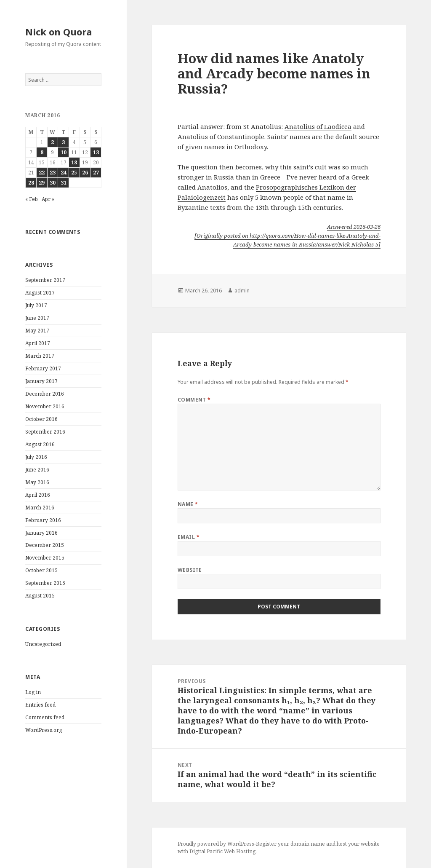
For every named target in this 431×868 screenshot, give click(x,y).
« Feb (32, 199)
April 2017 (38, 343)
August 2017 (40, 293)
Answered (354, 227)
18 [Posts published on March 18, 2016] (74, 162)
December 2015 (45, 545)
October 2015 (41, 570)
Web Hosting (240, 851)
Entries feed (40, 705)
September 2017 (45, 280)
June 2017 (37, 318)
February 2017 (43, 368)
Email (189, 537)
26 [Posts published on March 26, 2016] (85, 173)
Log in (33, 692)
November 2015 (45, 558)
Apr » (48, 199)
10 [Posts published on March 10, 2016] (64, 152)
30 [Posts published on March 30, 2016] (53, 183)
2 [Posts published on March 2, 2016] (52, 142)
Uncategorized (43, 644)
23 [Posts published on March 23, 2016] (53, 173)
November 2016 (45, 406)
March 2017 (40, 356)
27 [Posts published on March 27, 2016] (96, 173)
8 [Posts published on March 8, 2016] (42, 152)
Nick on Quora (59, 32)
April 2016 (38, 495)
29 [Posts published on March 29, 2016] (42, 183)
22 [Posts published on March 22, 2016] (42, 173)
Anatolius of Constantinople (221, 137)
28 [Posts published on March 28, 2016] (31, 183)
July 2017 (36, 305)
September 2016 (45, 432)
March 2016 (40, 508)
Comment (194, 400)
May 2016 (37, 482)
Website (190, 570)
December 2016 (45, 394)
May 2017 (37, 331)
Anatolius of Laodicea (318, 126)
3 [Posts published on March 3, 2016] (63, 142)
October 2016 (41, 419)
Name (188, 504)
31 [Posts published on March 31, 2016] (64, 183)
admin (242, 291)
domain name (308, 844)
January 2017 (41, 381)
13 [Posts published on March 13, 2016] (96, 152)
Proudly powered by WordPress (216, 844)
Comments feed (45, 717)
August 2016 (40, 444)
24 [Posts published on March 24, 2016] (64, 173)
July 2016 (36, 457)
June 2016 (37, 470)
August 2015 (40, 596)
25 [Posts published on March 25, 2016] (74, 173)
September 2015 (45, 583)
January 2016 (41, 533)
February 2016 (43, 520)
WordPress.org (44, 730)
